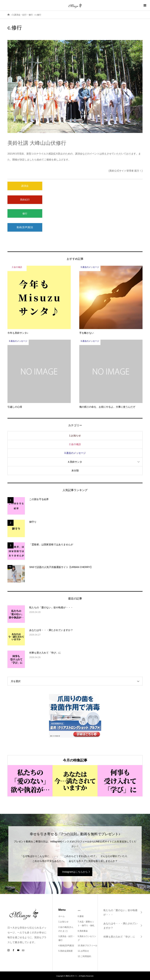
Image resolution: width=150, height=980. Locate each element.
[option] (30, 781)
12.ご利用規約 (84, 956)
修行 (25, 214)
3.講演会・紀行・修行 (67, 938)
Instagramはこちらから (75, 872)
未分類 (75, 471)
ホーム (62, 916)
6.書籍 (81, 916)
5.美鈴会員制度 (66, 951)
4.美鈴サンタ (75, 462)
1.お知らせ (75, 436)
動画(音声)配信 (25, 227)
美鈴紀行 (25, 200)
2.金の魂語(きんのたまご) (66, 929)
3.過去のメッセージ (75, 453)
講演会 (25, 186)
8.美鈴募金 (83, 931)
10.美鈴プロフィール (88, 946)
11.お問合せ (83, 951)
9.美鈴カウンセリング (87, 938)
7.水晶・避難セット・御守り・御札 (86, 924)
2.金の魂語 (75, 444)
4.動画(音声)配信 (66, 946)
